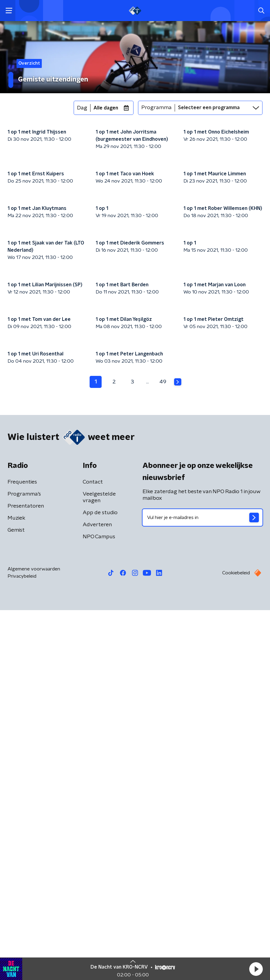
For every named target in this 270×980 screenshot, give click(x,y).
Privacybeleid (22, 946)
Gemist (16, 900)
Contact (93, 852)
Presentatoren (26, 876)
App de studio (100, 883)
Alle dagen (106, 108)
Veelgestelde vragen (99, 867)
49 (163, 751)
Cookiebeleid (236, 943)
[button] (256, 969)
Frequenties (22, 852)
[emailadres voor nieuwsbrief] (202, 887)
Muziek (16, 888)
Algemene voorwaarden (34, 939)
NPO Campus (99, 907)
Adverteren (97, 895)
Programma (156, 108)
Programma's (24, 864)
